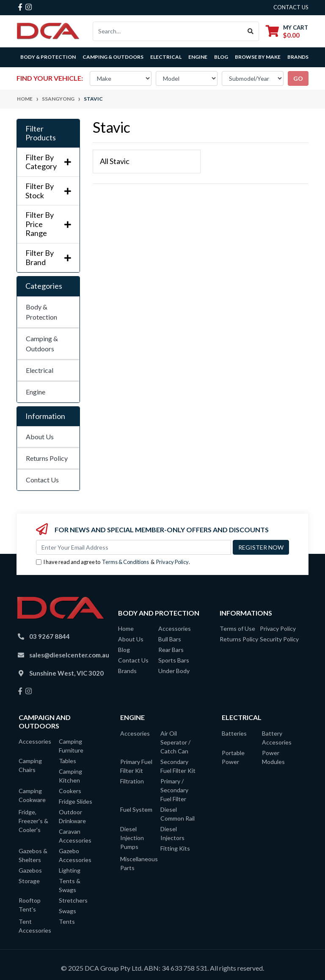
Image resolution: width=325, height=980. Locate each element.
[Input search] (168, 31)
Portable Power (233, 757)
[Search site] (251, 31)
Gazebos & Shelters (33, 855)
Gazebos (30, 870)
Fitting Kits (175, 848)
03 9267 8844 (50, 636)
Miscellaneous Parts (138, 863)
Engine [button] (198, 57)
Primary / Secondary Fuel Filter (174, 790)
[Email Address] (134, 547)
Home (126, 628)
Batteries (234, 733)
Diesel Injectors (172, 833)
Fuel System (136, 809)
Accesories (135, 733)
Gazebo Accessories (75, 855)
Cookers (70, 791)
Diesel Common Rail (178, 814)
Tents (67, 921)
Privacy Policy (172, 562)
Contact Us (42, 480)
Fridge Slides (76, 801)
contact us (291, 7)
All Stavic (115, 161)
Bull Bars (170, 639)
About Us (40, 437)
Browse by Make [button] (258, 57)
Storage (29, 881)
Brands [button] (298, 57)
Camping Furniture (71, 746)
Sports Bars (174, 660)
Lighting (70, 870)
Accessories (175, 628)
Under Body (174, 671)
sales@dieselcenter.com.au (69, 655)
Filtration (132, 781)
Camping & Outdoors (42, 344)
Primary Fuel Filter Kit (136, 766)
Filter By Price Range (48, 224)
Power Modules (273, 757)
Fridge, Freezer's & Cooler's (33, 821)
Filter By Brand (48, 258)
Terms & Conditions (125, 562)
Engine (36, 392)
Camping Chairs (30, 765)
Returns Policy (47, 458)
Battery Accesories (277, 738)
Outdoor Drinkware (72, 816)
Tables (67, 761)
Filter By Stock (48, 191)
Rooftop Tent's (30, 905)
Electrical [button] (166, 57)
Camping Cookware (32, 795)
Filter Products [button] (41, 133)
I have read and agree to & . (113, 562)
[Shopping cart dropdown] (287, 31)
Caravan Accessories (75, 836)
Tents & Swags (70, 885)
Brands (127, 671)
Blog (221, 57)
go (298, 78)
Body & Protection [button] (48, 57)
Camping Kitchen (70, 776)
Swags (67, 911)
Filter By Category (48, 162)
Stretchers (73, 900)
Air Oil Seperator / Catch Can (175, 742)
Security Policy (279, 639)
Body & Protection (41, 312)
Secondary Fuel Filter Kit (178, 766)
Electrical (40, 370)
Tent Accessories (35, 926)
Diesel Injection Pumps (132, 838)
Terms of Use (237, 628)
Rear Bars (171, 650)
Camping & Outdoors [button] (113, 57)
